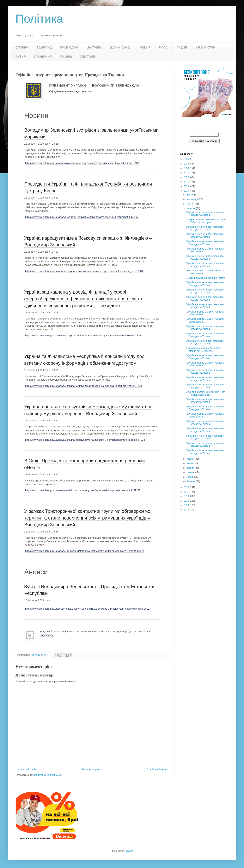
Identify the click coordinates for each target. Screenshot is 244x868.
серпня (191, 459)
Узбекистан (205, 47)
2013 (187, 510)
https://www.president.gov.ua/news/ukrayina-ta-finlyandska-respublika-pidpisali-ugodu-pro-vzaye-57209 (83, 386)
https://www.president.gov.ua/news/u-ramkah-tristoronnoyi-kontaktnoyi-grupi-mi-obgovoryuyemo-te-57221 (85, 551)
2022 (187, 177)
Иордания (43, 56)
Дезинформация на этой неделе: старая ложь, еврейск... (204, 349)
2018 (187, 487)
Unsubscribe (47, 635)
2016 (187, 496)
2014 (187, 505)
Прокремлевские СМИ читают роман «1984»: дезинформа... (206, 221)
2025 (187, 164)
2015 (187, 501)
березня (191, 481)
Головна (21, 47)
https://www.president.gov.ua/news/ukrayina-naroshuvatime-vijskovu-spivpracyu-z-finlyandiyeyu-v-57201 (84, 271)
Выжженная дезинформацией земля (206, 278)
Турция (144, 47)
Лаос (163, 47)
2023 (187, 173)
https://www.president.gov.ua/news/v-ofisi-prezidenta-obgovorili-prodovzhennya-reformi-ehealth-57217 (83, 490)
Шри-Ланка (120, 47)
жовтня (191, 204)
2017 (187, 492)
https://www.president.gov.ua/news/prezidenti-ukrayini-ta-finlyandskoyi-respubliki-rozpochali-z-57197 (82, 217)
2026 (187, 159)
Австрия (88, 56)
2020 (187, 186)
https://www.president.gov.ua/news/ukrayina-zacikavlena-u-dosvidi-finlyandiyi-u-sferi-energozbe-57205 (83, 335)
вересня (191, 208)
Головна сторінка (91, 769)
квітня (190, 477)
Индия (181, 47)
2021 (187, 182)
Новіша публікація (26, 769)
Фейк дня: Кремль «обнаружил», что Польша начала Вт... (206, 393)
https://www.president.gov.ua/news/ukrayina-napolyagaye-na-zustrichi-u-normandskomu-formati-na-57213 (85, 440)
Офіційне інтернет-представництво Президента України (205, 214)
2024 (187, 168)
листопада (192, 199)
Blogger (130, 851)
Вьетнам (94, 47)
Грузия (20, 56)
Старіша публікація (157, 769)
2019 (187, 191)
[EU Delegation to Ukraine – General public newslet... (205, 250)
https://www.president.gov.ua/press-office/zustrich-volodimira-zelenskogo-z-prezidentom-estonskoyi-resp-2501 (87, 609)
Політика (39, 19)
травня (191, 472)
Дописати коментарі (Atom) (48, 775)
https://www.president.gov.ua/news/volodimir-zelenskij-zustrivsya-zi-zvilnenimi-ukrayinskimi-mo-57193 (83, 163)
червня (191, 468)
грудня (190, 195)
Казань (66, 56)
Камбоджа (69, 47)
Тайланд (44, 47)
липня (190, 463)
